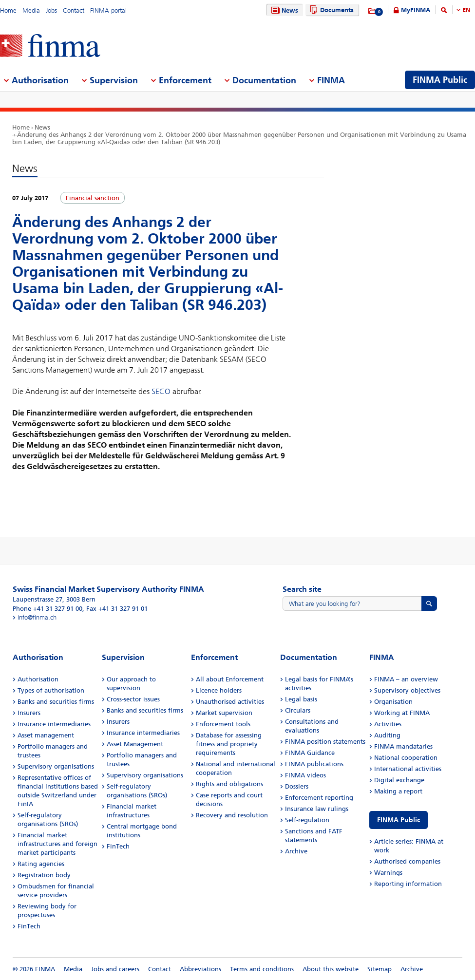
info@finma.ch (37, 617)
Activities (388, 724)
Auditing (387, 735)
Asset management (46, 735)
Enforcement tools (223, 724)
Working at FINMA (402, 713)
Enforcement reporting (319, 798)
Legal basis (301, 699)
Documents (331, 10)
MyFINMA (416, 10)
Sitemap (380, 969)
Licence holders (219, 690)
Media (31, 10)
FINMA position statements (325, 742)
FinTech (29, 926)
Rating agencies (41, 864)
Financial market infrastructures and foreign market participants (57, 844)
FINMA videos (305, 775)
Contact (74, 10)
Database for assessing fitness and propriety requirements (229, 744)
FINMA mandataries (403, 746)
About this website (331, 969)
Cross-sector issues (133, 699)
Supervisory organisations (56, 766)
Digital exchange (399, 780)
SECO (161, 391)
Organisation (393, 702)
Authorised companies (407, 861)
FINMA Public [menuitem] (440, 80)
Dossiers (297, 786)
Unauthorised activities (230, 702)
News (284, 10)
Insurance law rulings (317, 809)
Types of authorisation (51, 690)
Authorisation (38, 679)
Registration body (44, 875)
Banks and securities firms (56, 702)
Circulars (298, 710)
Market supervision (224, 713)
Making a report (398, 791)
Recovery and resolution (232, 815)
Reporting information (408, 884)
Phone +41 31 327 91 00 (47, 609)
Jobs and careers (115, 969)
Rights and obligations (229, 784)
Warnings (388, 873)
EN (466, 10)
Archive (296, 851)
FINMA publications (314, 764)
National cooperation (406, 758)
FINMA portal (108, 10)
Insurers (29, 713)
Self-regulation (307, 820)
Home (8, 10)
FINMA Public (399, 820)
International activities (408, 769)
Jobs (51, 10)
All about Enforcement (230, 679)
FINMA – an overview (406, 679)
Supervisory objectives (407, 690)
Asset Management (135, 744)
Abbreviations (200, 969)
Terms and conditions (262, 969)
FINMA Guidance (310, 753)
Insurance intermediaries (54, 724)
